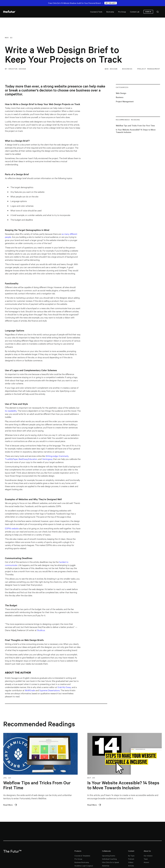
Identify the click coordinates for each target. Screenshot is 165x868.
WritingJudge (52, 456)
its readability (11, 411)
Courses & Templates (82, 856)
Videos (131, 862)
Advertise (106, 866)
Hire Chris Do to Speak (110, 862)
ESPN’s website (12, 528)
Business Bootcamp (82, 862)
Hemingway (47, 459)
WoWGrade (30, 690)
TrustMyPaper (11, 459)
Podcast (131, 859)
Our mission (148, 856)
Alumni (146, 862)
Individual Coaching (109, 859)
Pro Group (78, 859)
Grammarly (64, 456)
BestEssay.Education (28, 459)
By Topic (131, 856)
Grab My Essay (64, 687)
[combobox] (158, 12)
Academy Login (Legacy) (84, 866)
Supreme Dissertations (50, 690)
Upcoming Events (109, 856)
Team (146, 859)
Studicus (41, 630)
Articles (131, 866)
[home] (10, 12)
